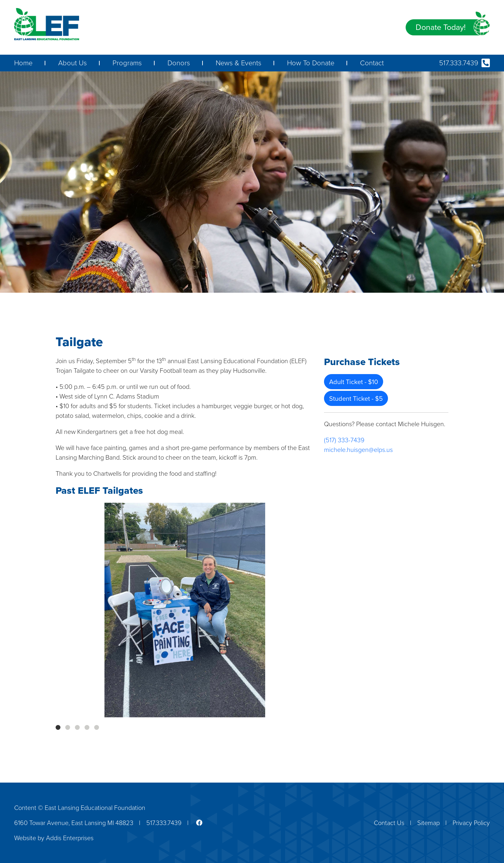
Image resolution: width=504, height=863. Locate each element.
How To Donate (311, 63)
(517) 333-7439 (344, 440)
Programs (127, 63)
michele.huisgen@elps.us (358, 450)
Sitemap (428, 823)
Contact (372, 63)
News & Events (239, 63)
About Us (72, 63)
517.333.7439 (464, 63)
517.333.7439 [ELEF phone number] (164, 823)
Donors (179, 63)
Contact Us (389, 823)
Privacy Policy (471, 823)
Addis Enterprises (70, 838)
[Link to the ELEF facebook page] (195, 823)
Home (23, 63)
